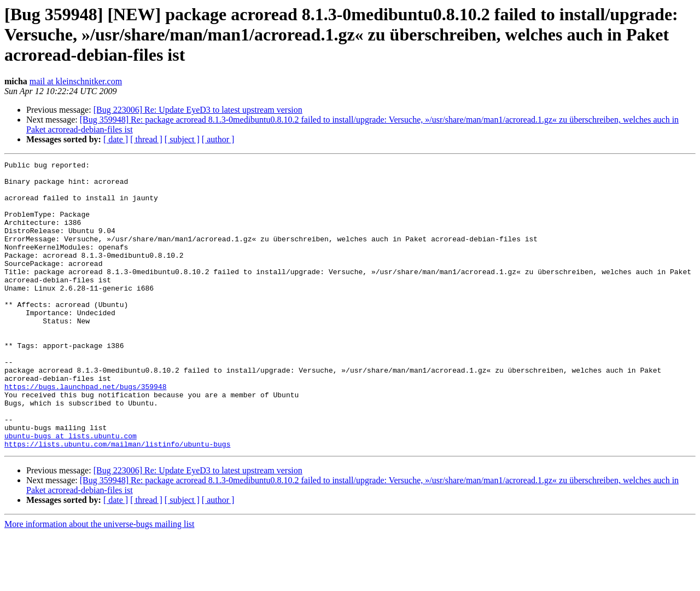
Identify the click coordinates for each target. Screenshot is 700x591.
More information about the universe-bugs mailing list (100, 581)
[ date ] (116, 139)
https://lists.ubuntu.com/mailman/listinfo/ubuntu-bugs (117, 501)
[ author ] (218, 139)
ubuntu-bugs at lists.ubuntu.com (71, 491)
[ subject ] (182, 139)
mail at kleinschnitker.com (76, 81)
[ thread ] (146, 139)
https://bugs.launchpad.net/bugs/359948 (85, 432)
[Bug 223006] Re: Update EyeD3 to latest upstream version (198, 110)
